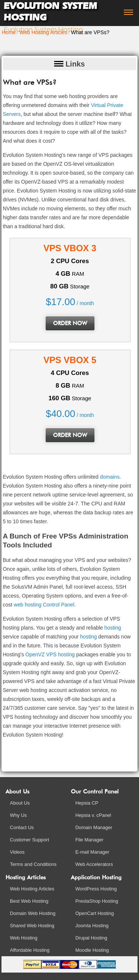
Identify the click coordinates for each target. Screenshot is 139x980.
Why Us (19, 815)
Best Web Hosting (29, 901)
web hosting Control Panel (44, 605)
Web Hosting (24, 938)
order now (70, 323)
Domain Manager (94, 827)
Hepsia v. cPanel (93, 815)
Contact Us (22, 827)
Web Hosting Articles (43, 32)
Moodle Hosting (92, 950)
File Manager (89, 840)
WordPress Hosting (96, 889)
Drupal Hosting (91, 938)
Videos (17, 852)
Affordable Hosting (30, 950)
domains (110, 477)
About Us (20, 803)
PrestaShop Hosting (97, 901)
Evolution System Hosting (50, 12)
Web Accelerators (94, 864)
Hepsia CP (87, 803)
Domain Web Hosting (33, 913)
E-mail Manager (92, 852)
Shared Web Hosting (32, 926)
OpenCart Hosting (95, 913)
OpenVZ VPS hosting (50, 654)
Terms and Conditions (33, 864)
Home (9, 32)
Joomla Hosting (92, 926)
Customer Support (30, 840)
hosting (112, 628)
